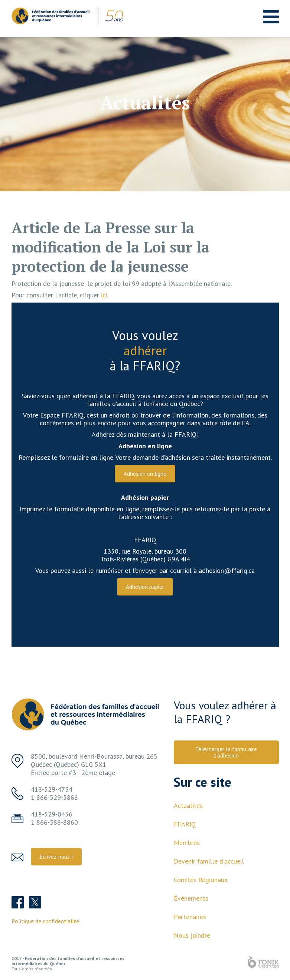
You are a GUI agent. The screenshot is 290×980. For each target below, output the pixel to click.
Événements (191, 898)
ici (104, 295)
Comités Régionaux (201, 880)
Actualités (188, 806)
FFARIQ (185, 824)
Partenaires (190, 917)
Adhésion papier (145, 587)
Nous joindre (192, 935)
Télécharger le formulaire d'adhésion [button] (226, 752)
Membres (187, 843)
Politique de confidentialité (45, 921)
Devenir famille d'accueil (209, 861)
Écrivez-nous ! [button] (56, 857)
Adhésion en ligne (145, 474)
